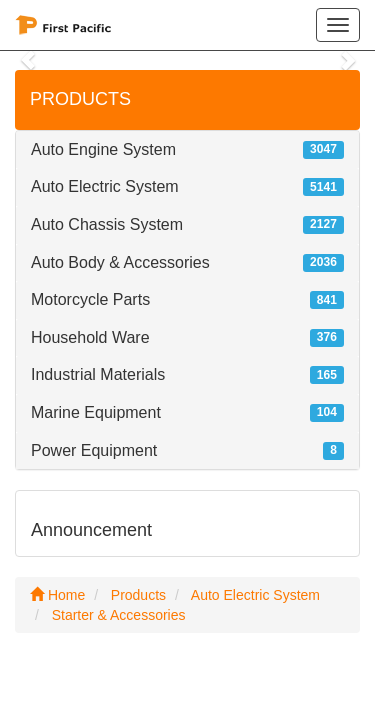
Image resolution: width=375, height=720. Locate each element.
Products (138, 595)
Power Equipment (94, 450)
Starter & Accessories (119, 615)
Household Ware (90, 337)
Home (57, 595)
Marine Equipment (96, 412)
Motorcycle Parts (90, 299)
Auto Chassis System (107, 224)
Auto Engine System (103, 149)
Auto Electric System (105, 186)
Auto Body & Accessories (120, 262)
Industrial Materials (98, 374)
